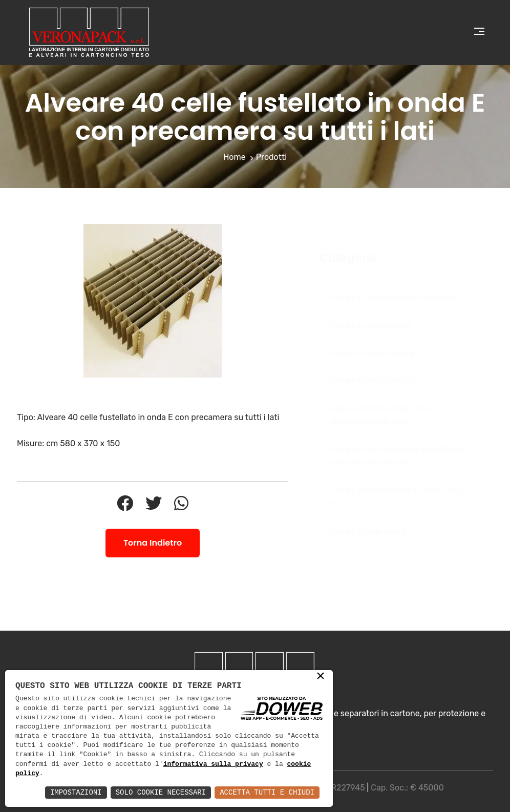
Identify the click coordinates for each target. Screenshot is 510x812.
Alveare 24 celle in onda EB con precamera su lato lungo (398, 406)
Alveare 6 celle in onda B (398, 316)
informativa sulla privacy (213, 764)
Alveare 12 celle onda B (398, 522)
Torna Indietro (153, 543)
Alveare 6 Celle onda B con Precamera (398, 288)
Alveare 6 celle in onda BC (398, 371)
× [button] (321, 677)
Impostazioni (76, 792)
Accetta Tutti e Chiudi (267, 792)
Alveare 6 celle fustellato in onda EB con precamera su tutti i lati (398, 447)
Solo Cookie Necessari (161, 792)
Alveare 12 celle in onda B (398, 343)
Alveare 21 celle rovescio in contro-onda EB (398, 488)
